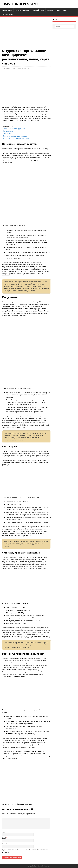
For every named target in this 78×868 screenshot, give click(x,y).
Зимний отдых (39, 10)
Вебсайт (5, 844)
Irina (14, 68)
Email (4, 838)
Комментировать (8, 817)
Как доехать (8, 131)
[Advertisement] (26, 34)
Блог (58, 10)
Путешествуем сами (22, 10)
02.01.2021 (7, 68)
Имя (4, 832)
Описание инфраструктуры (14, 129)
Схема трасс (8, 133)
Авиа (65, 10)
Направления (6, 10)
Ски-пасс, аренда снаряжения (15, 136)
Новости (50, 10)
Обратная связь (7, 14)
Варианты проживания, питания (16, 139)
